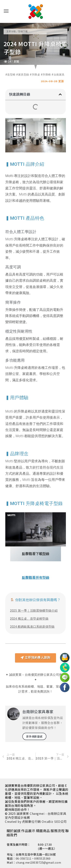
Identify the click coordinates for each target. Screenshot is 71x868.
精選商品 (43, 831)
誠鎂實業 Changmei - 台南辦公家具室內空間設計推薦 (36, 815)
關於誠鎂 (14, 831)
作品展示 (28, 831)
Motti (9, 176)
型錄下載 (23, 31)
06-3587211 (24, 858)
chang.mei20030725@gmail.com (39, 862)
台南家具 (59, 75)
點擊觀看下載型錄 (36, 554)
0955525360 (42, 858)
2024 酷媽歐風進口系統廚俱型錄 (32, 627)
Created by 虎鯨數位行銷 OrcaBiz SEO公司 (36, 821)
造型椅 (11, 75)
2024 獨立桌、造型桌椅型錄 (29, 619)
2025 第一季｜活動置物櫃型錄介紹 (34, 611)
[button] (60, 94)
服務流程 (58, 831)
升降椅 (47, 75)
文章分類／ (12, 31)
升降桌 (36, 75)
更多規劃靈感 (34, 736)
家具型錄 (24, 75)
